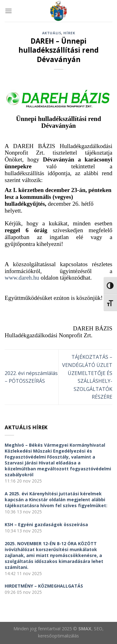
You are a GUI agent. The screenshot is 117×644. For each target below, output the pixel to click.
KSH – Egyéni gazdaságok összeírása (46, 524)
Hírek (69, 33)
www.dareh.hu (22, 278)
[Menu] (8, 11)
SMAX (85, 629)
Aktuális (52, 33)
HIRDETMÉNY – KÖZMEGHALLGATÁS (44, 586)
